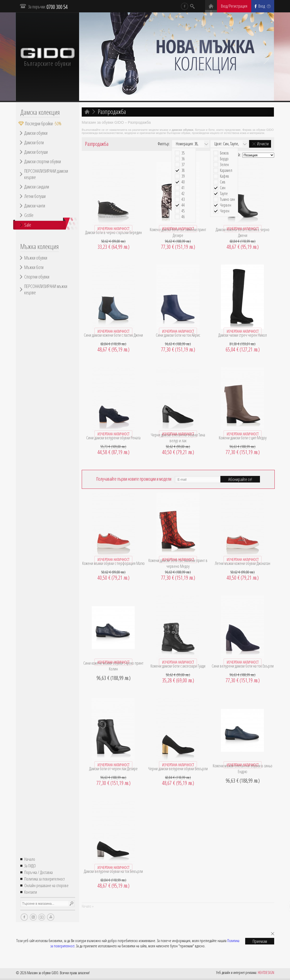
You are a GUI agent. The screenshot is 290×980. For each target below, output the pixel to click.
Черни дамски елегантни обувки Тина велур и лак (178, 438)
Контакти (31, 892)
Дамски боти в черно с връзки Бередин (113, 232)
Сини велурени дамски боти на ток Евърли (243, 666)
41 (183, 188)
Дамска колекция (40, 112)
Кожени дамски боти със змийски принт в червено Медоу (178, 563)
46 (183, 217)
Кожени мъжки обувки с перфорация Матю (113, 563)
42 (183, 194)
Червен (226, 205)
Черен (225, 211)
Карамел (226, 170)
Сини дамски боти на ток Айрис (178, 335)
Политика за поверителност (45, 879)
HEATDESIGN (266, 972)
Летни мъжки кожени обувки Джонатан (243, 563)
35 (183, 153)
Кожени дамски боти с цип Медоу (243, 438)
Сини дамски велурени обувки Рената (113, 438)
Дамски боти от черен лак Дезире (113, 769)
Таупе (224, 194)
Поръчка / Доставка (38, 872)
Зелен (224, 165)
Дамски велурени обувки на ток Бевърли (113, 871)
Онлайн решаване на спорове (46, 886)
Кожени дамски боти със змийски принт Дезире (178, 232)
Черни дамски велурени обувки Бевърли (178, 769)
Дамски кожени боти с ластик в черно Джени (243, 232)
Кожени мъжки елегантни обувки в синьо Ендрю (243, 769)
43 (183, 199)
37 (183, 165)
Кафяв (224, 176)
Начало (30, 859)
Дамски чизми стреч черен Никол (243, 335)
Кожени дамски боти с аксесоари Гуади (178, 666)
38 (183, 170)
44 (183, 205)
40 (183, 182)
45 (183, 211)
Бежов (224, 153)
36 (183, 159)
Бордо (224, 159)
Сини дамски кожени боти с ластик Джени (113, 335)
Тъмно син (227, 199)
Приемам (260, 941)
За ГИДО (30, 866)
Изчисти (263, 144)
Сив (223, 182)
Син (223, 188)
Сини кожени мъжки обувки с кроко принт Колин (113, 666)
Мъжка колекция (40, 246)
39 (183, 176)
